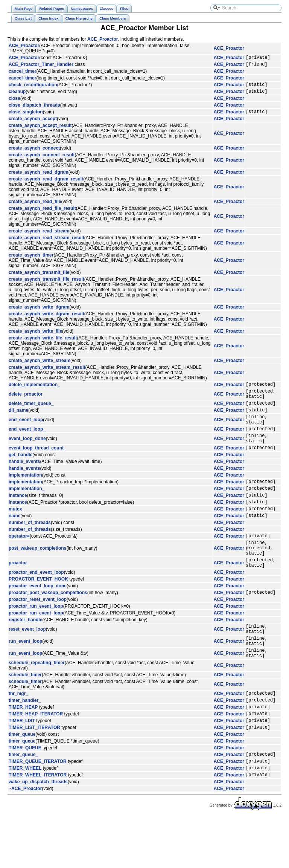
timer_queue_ (23, 802)
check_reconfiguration (33, 88)
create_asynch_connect (34, 154)
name (14, 540)
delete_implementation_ (34, 391)
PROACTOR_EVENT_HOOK (38, 611)
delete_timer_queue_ (31, 413)
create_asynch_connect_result (42, 160)
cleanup (17, 96)
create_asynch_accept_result (40, 131)
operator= (19, 562)
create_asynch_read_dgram (39, 178)
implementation (25, 493)
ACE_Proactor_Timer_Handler (41, 66)
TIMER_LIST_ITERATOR (34, 773)
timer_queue (22, 781)
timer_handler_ (25, 742)
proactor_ (19, 593)
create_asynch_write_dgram (39, 313)
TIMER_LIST (22, 766)
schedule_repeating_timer (37, 702)
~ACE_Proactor (25, 839)
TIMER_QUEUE (25, 794)
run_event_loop (25, 677)
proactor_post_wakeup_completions (48, 625)
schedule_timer (25, 714)
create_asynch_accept (33, 124)
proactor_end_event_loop (36, 604)
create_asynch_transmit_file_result (46, 285)
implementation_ (27, 509)
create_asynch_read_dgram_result (46, 185)
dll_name (18, 421)
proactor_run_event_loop (36, 639)
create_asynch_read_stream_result (46, 243)
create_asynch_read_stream (39, 237)
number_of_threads (30, 547)
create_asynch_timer (31, 261)
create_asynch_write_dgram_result (46, 319)
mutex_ (17, 532)
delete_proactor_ (27, 402)
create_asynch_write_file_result (43, 344)
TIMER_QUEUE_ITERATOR (38, 810)
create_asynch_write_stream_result (47, 373)
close (14, 103)
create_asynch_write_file (35, 337)
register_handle (25, 653)
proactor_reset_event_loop (38, 632)
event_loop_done (27, 454)
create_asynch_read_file (35, 207)
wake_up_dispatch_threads (38, 833)
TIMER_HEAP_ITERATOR (36, 758)
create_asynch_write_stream (40, 366)
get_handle (21, 473)
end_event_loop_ (27, 443)
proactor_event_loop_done (38, 617)
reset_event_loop (27, 663)
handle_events (24, 480)
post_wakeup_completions (37, 576)
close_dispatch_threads (34, 110)
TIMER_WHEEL (25, 818)
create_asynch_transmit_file (39, 278)
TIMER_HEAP (23, 750)
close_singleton (26, 117)
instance (18, 517)
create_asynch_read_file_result (42, 214)
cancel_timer (22, 73)
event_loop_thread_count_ (37, 466)
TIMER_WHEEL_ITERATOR (38, 825)
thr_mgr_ (18, 734)
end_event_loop (26, 432)
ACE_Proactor (103, 39)
